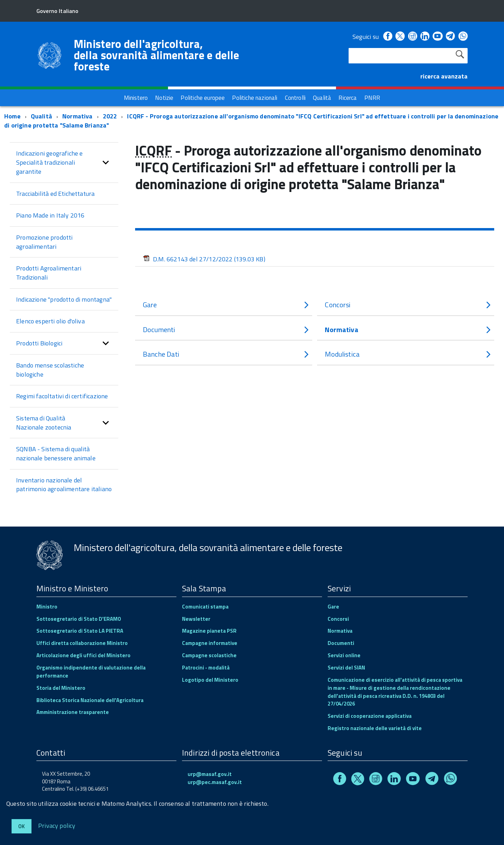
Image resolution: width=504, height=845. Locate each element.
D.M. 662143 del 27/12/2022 (204, 259)
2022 (110, 116)
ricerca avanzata (444, 76)
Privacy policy (57, 825)
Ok (22, 826)
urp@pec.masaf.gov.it (215, 782)
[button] (106, 162)
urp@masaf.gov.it (210, 774)
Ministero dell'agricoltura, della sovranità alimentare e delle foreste (157, 55)
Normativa (78, 116)
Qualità (41, 116)
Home (12, 116)
